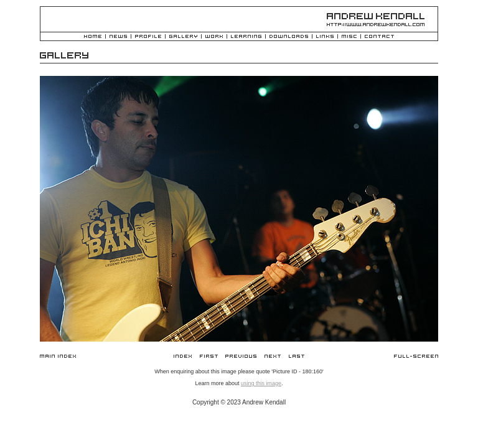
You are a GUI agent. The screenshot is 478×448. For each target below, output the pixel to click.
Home (93, 37)
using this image (261, 383)
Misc (349, 37)
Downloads (289, 37)
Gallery (183, 37)
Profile (148, 37)
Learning (246, 37)
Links (325, 37)
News (118, 37)
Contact (379, 37)
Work (214, 37)
